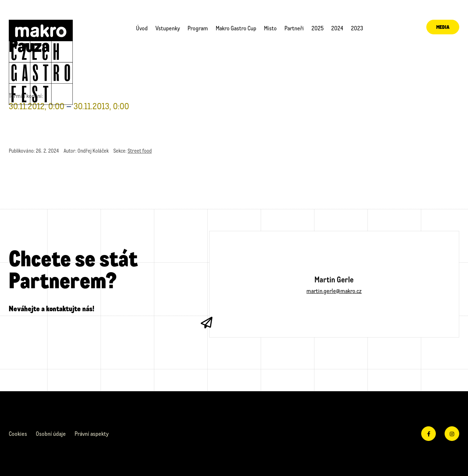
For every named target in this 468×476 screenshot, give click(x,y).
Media (437, 28)
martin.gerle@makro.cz (334, 291)
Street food (140, 151)
